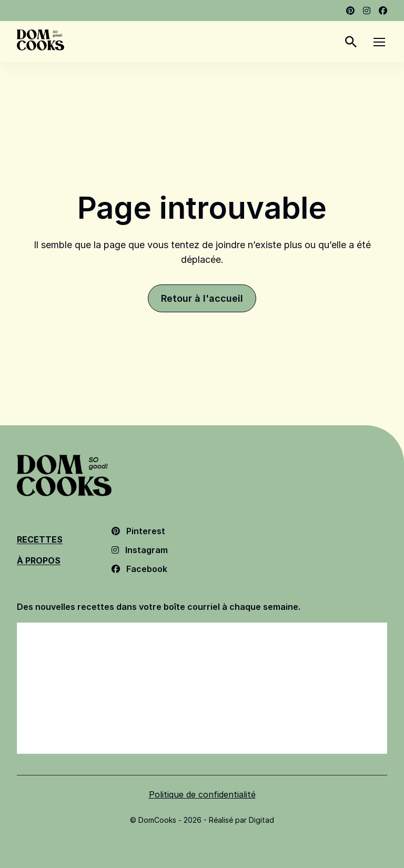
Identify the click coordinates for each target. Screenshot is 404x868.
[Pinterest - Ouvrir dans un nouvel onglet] (350, 11)
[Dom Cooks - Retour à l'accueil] (41, 40)
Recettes (40, 539)
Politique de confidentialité (202, 794)
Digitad (261, 820)
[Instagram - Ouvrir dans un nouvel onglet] (367, 11)
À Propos (39, 560)
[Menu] (379, 42)
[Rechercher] (351, 42)
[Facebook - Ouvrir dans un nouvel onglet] (383, 11)
